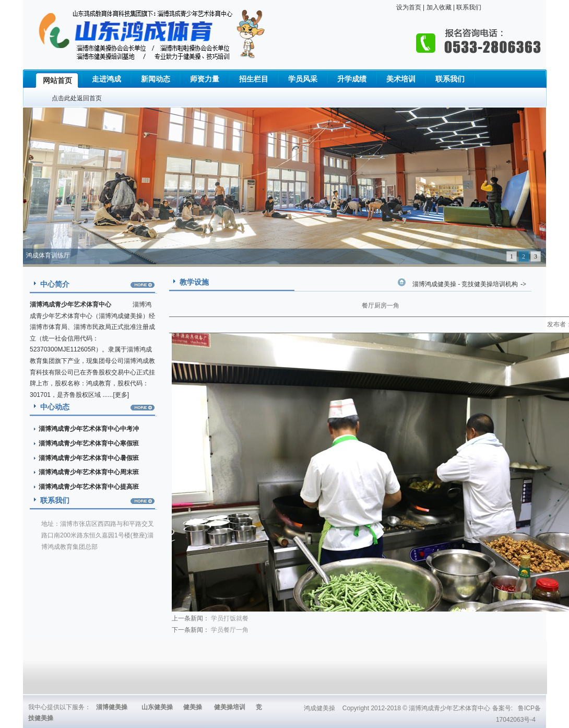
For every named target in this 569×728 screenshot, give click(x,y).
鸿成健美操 (319, 708)
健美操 (193, 707)
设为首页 (409, 7)
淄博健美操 (112, 707)
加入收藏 (438, 7)
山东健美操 (157, 707)
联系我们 (468, 7)
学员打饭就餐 (230, 618)
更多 (121, 395)
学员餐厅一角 (230, 630)
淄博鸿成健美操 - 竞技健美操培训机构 (465, 284)
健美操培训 (230, 707)
